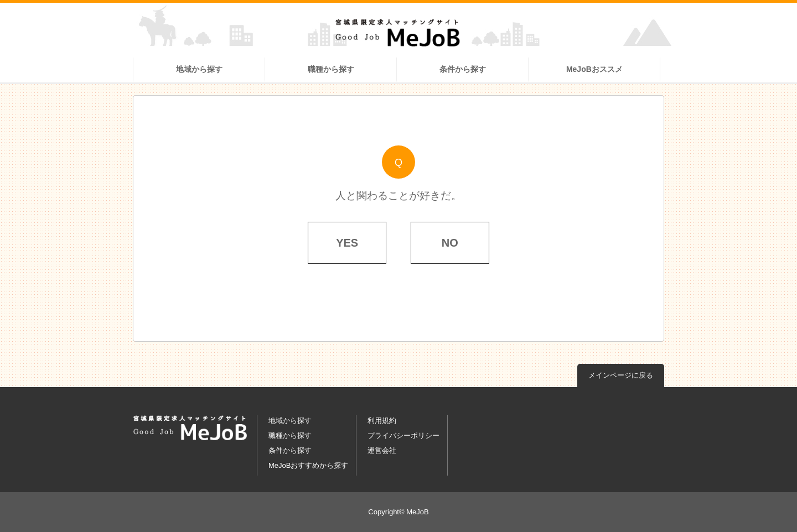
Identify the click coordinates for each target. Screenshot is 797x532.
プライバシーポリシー (403, 435)
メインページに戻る (621, 375)
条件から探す (463, 69)
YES (347, 243)
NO (450, 243)
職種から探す (331, 69)
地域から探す (199, 69)
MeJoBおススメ (594, 69)
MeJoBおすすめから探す (308, 465)
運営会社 (382, 450)
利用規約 (382, 421)
